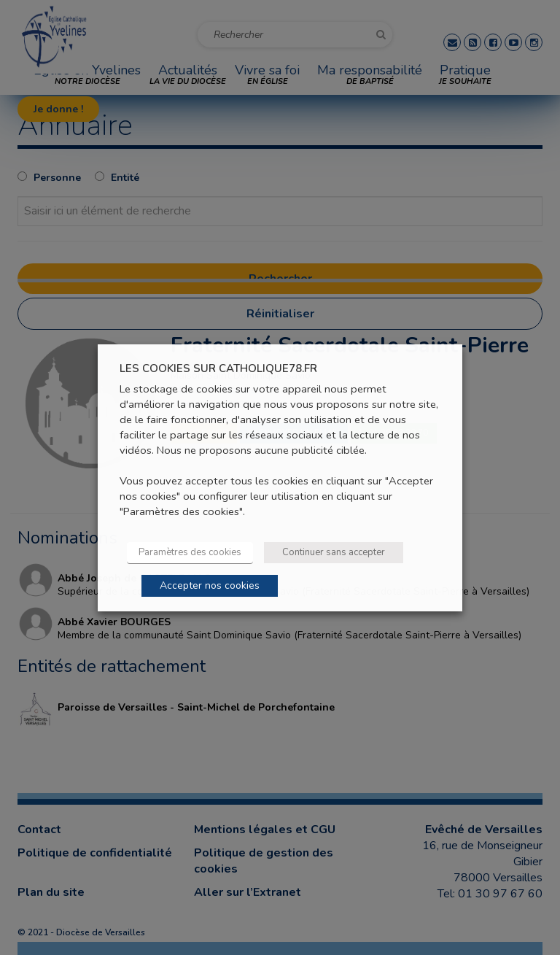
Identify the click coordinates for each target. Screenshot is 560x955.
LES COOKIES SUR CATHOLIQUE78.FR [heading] (218, 368)
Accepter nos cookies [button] (210, 585)
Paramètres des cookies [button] (190, 552)
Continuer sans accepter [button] (334, 552)
